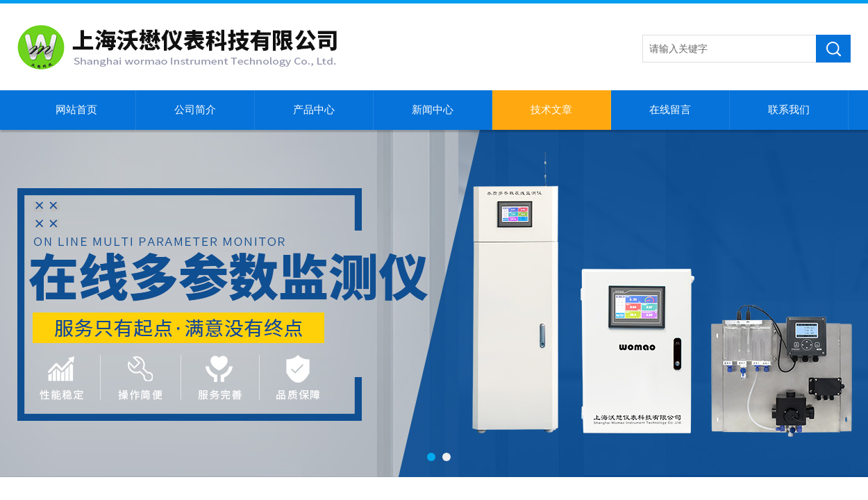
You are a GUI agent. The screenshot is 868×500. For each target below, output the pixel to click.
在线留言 (670, 110)
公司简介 (195, 110)
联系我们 (789, 110)
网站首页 (76, 110)
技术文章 (551, 110)
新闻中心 (433, 110)
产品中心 (314, 110)
